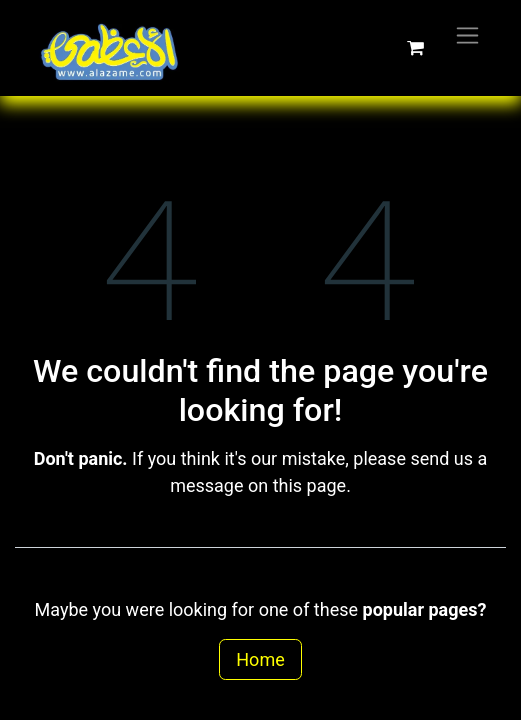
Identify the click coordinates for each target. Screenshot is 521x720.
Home (260, 659)
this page (310, 485)
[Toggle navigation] (467, 34)
